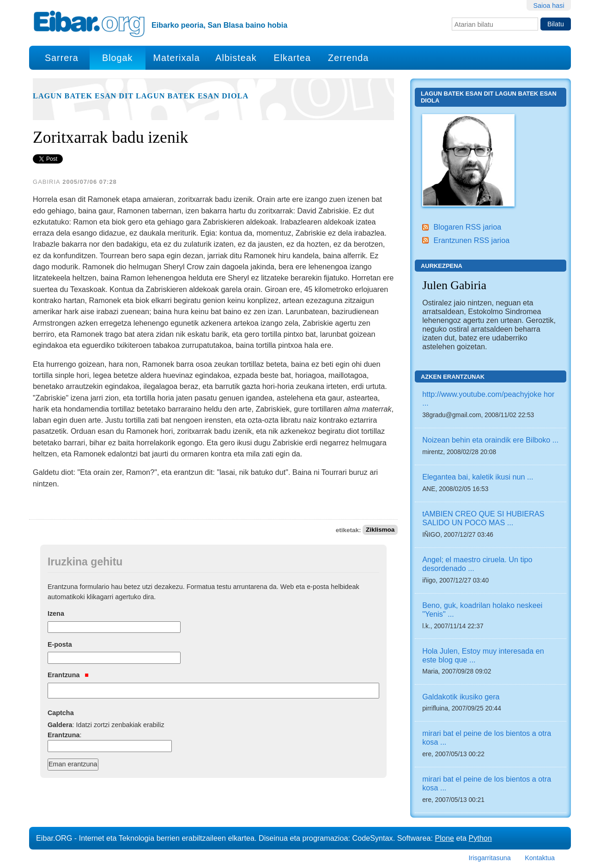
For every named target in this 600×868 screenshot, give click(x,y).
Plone (445, 838)
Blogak (117, 58)
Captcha (61, 713)
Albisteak (236, 58)
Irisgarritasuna (490, 858)
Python (480, 838)
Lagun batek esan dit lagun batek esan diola (141, 96)
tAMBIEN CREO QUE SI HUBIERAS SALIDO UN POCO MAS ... (483, 518)
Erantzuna (68, 675)
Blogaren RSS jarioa (467, 227)
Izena (56, 613)
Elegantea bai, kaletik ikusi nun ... (478, 477)
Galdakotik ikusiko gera (461, 697)
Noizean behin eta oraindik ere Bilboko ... (490, 440)
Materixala (176, 58)
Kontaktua (540, 858)
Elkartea (293, 58)
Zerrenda (348, 58)
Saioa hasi (548, 6)
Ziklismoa (380, 530)
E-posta (60, 644)
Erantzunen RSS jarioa (471, 240)
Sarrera (62, 58)
